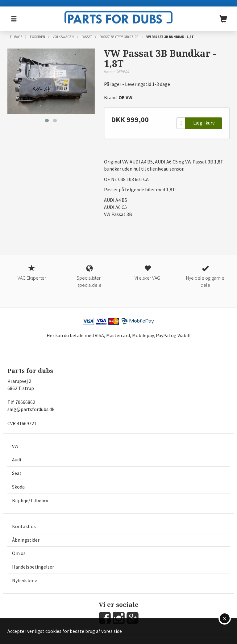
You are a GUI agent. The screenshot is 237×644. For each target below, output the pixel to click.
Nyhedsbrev (24, 580)
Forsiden (37, 37)
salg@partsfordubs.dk (31, 409)
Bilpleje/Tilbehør (30, 500)
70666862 (25, 402)
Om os (19, 553)
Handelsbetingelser (33, 567)
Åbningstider (26, 540)
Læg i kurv (204, 123)
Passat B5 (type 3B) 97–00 (119, 37)
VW (15, 446)
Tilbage (16, 37)
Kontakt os (24, 526)
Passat (87, 37)
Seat (17, 473)
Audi (17, 460)
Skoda (18, 487)
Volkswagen (63, 37)
